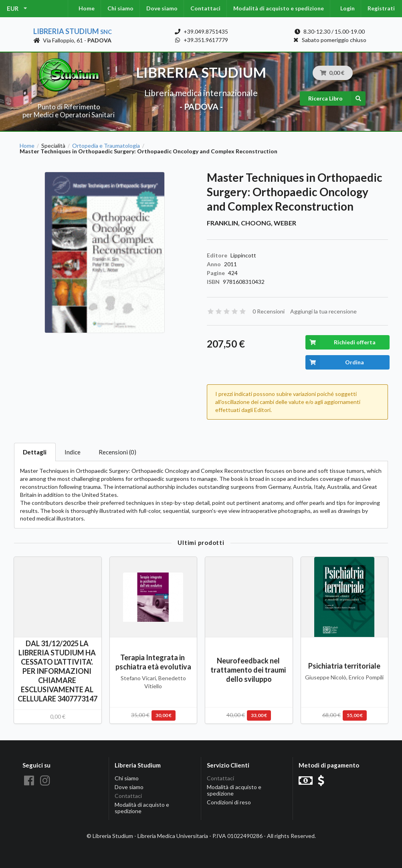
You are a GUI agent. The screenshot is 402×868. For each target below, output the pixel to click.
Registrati (381, 8)
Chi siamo (120, 8)
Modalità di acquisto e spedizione (279, 8)
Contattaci (205, 8)
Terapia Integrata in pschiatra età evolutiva (153, 662)
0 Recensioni (269, 311)
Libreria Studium (73, 31)
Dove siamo (162, 8)
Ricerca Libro (337, 98)
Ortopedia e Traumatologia (106, 146)
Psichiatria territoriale (344, 666)
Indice (73, 452)
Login (347, 8)
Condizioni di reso (229, 802)
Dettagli (35, 452)
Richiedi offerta (340, 342)
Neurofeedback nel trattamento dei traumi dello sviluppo (249, 670)
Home (87, 8)
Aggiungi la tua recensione (323, 311)
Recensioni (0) (117, 452)
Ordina (335, 362)
